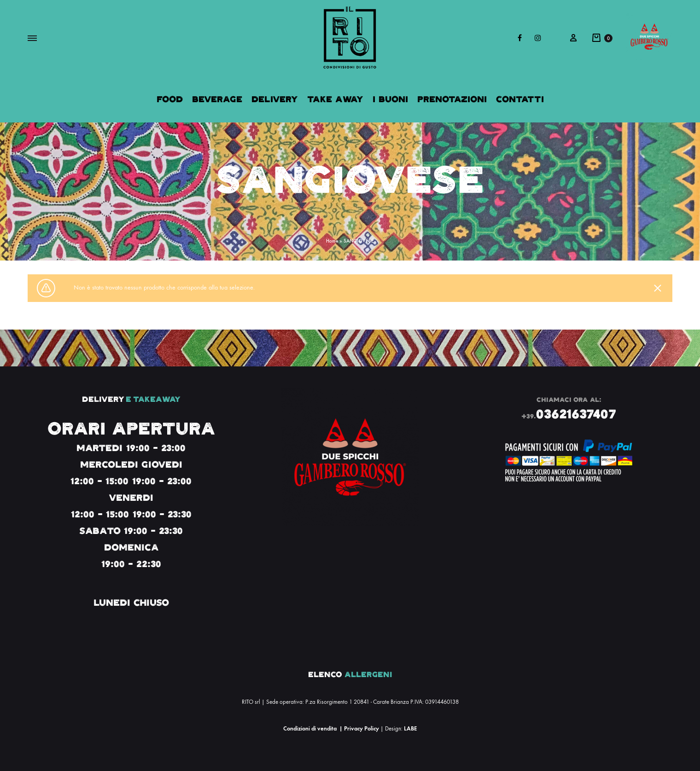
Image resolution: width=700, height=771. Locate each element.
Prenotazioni (452, 99)
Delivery (275, 99)
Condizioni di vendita (310, 728)
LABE (410, 728)
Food (170, 99)
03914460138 (442, 702)
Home (332, 241)
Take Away (335, 99)
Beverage (217, 99)
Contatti (520, 99)
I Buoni (390, 99)
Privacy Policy (362, 728)
